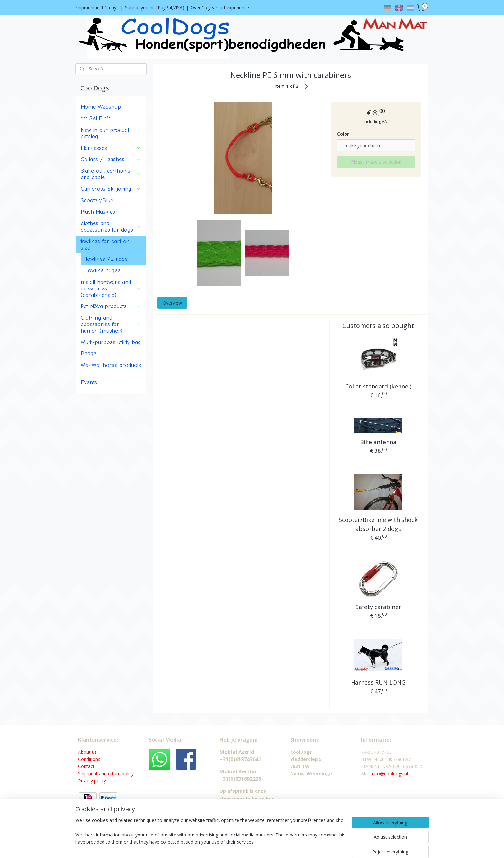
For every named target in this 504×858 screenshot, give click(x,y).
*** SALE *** (96, 118)
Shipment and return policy (106, 774)
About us (87, 752)
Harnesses (111, 148)
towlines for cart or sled (111, 244)
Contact (86, 766)
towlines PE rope (107, 259)
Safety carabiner (378, 607)
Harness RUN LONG (378, 682)
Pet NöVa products (111, 306)
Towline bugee (103, 270)
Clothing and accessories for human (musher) (111, 324)
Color (343, 134)
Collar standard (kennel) (378, 386)
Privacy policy (92, 781)
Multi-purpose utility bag (111, 342)
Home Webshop (101, 107)
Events (89, 382)
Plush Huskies (98, 212)
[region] (210, 836)
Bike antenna (378, 442)
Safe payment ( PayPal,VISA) (155, 8)
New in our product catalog (105, 133)
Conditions (89, 759)
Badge (89, 353)
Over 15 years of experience (220, 8)
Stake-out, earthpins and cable (111, 174)
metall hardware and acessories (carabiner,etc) (111, 288)
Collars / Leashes (111, 159)
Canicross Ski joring (111, 189)
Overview (172, 303)
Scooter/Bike (97, 200)
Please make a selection (376, 162)
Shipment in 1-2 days (97, 8)
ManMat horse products (111, 365)
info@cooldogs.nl (390, 774)
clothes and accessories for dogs (111, 226)
